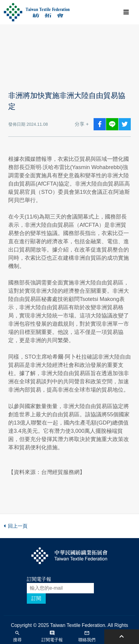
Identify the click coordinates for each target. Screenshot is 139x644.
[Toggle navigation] (126, 12)
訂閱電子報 (39, 579)
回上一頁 (16, 526)
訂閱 (36, 598)
